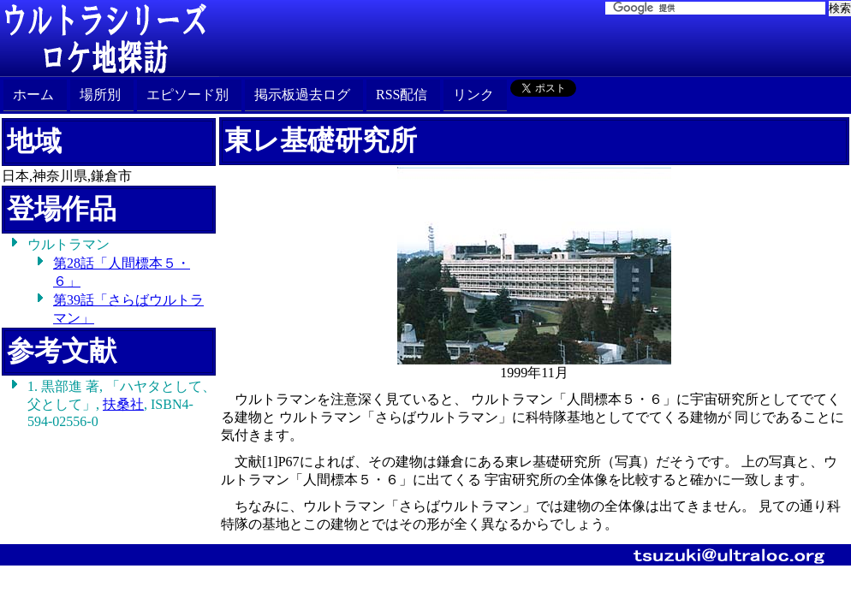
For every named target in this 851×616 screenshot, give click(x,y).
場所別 (100, 95)
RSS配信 (402, 95)
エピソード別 (187, 95)
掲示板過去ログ (302, 95)
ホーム (33, 95)
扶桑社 (123, 404)
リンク (473, 95)
